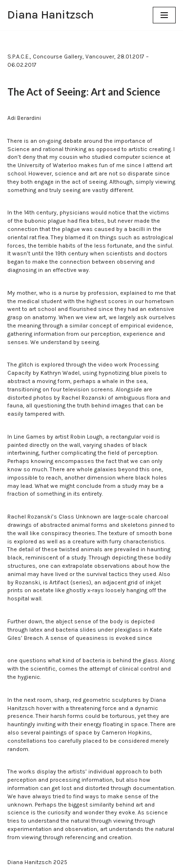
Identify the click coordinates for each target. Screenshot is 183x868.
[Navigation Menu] (164, 15)
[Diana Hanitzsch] (51, 15)
